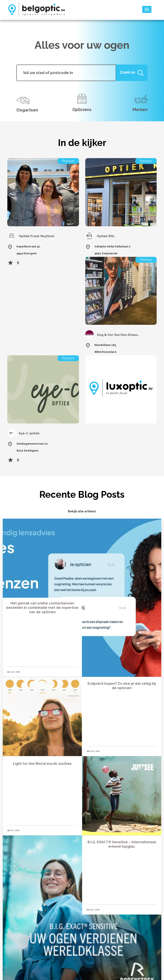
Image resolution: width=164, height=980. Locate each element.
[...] (66, 73)
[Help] (132, 73)
